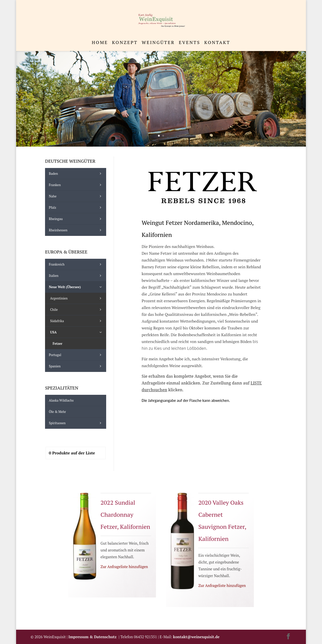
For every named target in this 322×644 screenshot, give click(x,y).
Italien (76, 276)
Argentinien (77, 298)
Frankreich (76, 264)
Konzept (125, 43)
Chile (77, 310)
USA (77, 332)
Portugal (76, 355)
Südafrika (77, 321)
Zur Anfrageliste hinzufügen (124, 567)
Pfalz (76, 207)
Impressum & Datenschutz (93, 637)
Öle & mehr (57, 412)
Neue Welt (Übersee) (76, 287)
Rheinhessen (76, 230)
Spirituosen (76, 423)
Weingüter (158, 43)
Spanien (76, 366)
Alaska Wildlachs (61, 400)
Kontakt (217, 43)
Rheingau (76, 219)
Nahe (76, 196)
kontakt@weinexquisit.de (196, 637)
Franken (76, 185)
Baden (76, 174)
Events (190, 43)
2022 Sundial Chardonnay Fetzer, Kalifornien (126, 514)
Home (100, 43)
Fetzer (57, 344)
